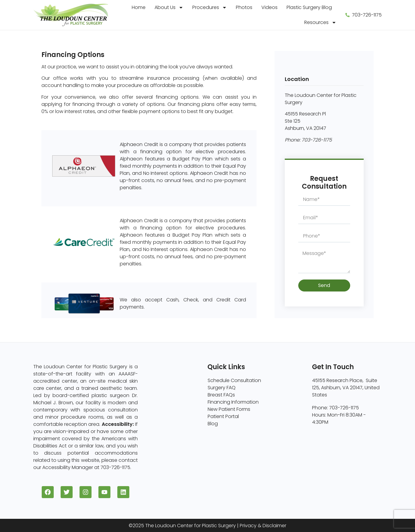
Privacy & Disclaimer (263, 526)
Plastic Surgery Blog (309, 7)
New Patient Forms (229, 409)
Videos (269, 7)
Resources (320, 22)
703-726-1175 (317, 140)
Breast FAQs (221, 395)
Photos (244, 7)
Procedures (210, 7)
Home (139, 7)
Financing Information (233, 402)
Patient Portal (223, 416)
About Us (169, 7)
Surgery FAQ (222, 388)
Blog (213, 424)
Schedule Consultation (234, 380)
